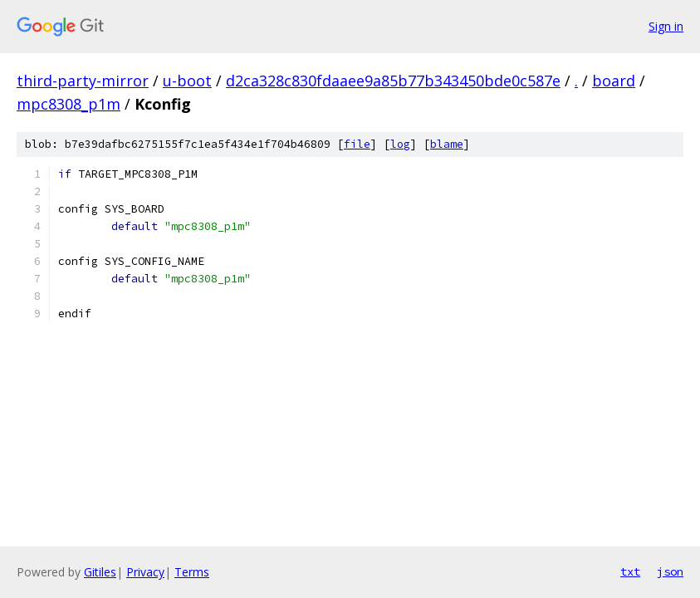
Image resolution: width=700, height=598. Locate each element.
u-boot (187, 81)
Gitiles (100, 572)
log (400, 144)
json (670, 571)
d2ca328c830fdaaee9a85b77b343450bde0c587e (393, 81)
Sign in (666, 26)
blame (447, 144)
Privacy (145, 572)
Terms (192, 572)
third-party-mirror (83, 81)
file (357, 144)
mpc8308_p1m (69, 104)
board (614, 81)
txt (630, 571)
